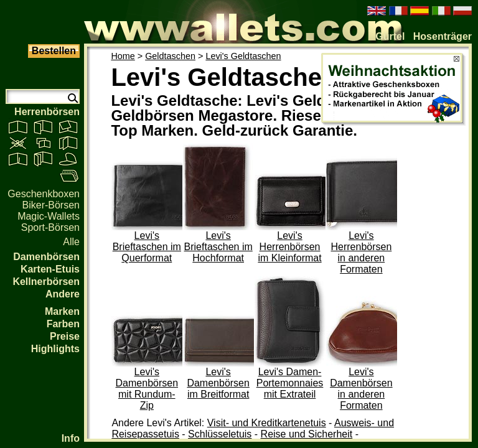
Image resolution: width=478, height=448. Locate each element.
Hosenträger (443, 36)
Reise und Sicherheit (307, 434)
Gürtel (390, 36)
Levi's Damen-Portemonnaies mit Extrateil (290, 383)
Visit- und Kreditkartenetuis (267, 423)
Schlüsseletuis (220, 434)
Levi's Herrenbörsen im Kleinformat (289, 247)
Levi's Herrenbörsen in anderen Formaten (361, 252)
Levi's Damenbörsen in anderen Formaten (361, 389)
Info (71, 438)
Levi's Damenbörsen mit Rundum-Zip (147, 389)
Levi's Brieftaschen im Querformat (147, 247)
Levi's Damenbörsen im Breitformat (218, 383)
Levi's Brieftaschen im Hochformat (218, 247)
